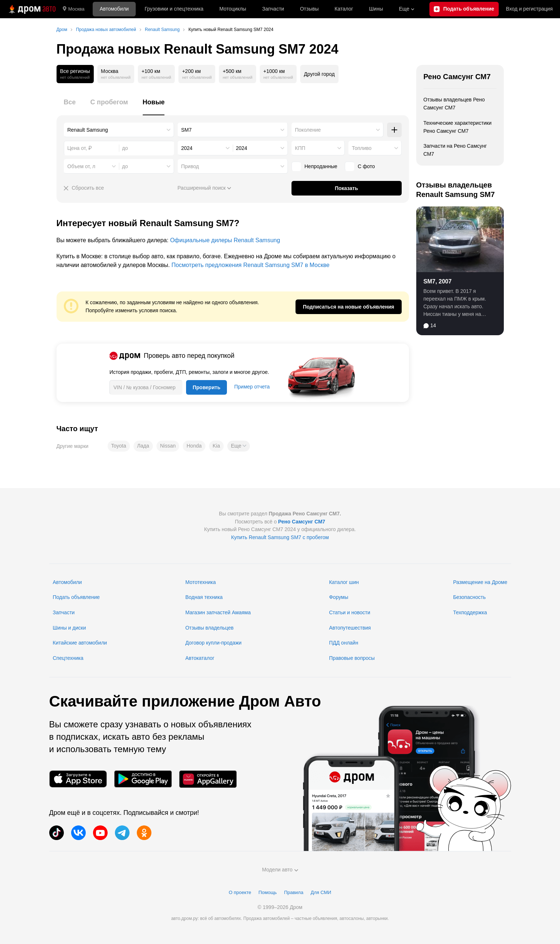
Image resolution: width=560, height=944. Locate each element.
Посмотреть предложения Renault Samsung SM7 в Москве (250, 265)
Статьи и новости (350, 612)
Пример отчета (252, 387)
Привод (190, 166)
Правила (294, 892)
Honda (194, 446)
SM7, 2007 (438, 281)
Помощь (267, 892)
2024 (187, 148)
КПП (300, 148)
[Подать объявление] (464, 9)
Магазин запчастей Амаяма (218, 612)
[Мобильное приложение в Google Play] (143, 779)
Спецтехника (68, 658)
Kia (216, 446)
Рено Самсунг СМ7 (457, 77)
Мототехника (201, 582)
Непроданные (314, 166)
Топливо (362, 148)
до (125, 166)
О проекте (240, 892)
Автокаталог (200, 658)
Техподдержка (470, 612)
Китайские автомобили (80, 643)
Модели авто (280, 870)
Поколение (308, 130)
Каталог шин (344, 582)
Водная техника (204, 597)
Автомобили (114, 9)
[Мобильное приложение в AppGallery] (208, 779)
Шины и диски (69, 628)
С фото (360, 166)
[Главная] (31, 9)
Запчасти (273, 9)
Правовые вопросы (352, 658)
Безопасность (469, 597)
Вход (529, 9)
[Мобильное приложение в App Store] (78, 779)
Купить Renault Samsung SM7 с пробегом (280, 537)
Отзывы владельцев (209, 628)
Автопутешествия (350, 628)
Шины (376, 9)
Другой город (319, 74)
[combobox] (119, 130)
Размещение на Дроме (480, 582)
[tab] (70, 106)
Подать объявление (76, 597)
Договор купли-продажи (213, 643)
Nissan (168, 446)
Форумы (339, 597)
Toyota (119, 446)
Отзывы (309, 9)
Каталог (344, 9)
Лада (143, 446)
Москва (74, 9)
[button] (239, 446)
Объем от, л (82, 166)
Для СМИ (321, 892)
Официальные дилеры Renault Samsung (225, 240)
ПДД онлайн (344, 643)
